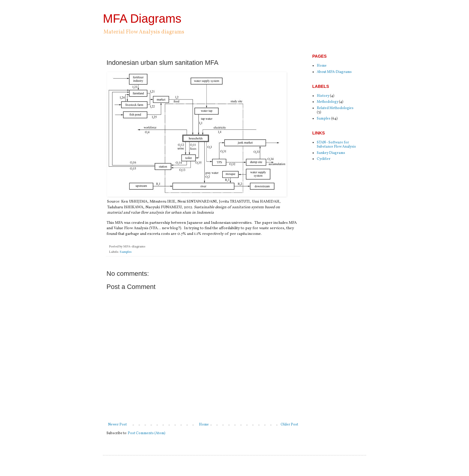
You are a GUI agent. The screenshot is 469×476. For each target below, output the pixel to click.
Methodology (328, 102)
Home (204, 425)
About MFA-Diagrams (334, 72)
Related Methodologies (335, 108)
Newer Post (117, 425)
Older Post (289, 425)
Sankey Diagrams (331, 153)
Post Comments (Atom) (147, 433)
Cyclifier (324, 159)
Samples (126, 252)
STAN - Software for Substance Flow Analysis (336, 145)
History (323, 96)
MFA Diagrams (142, 19)
